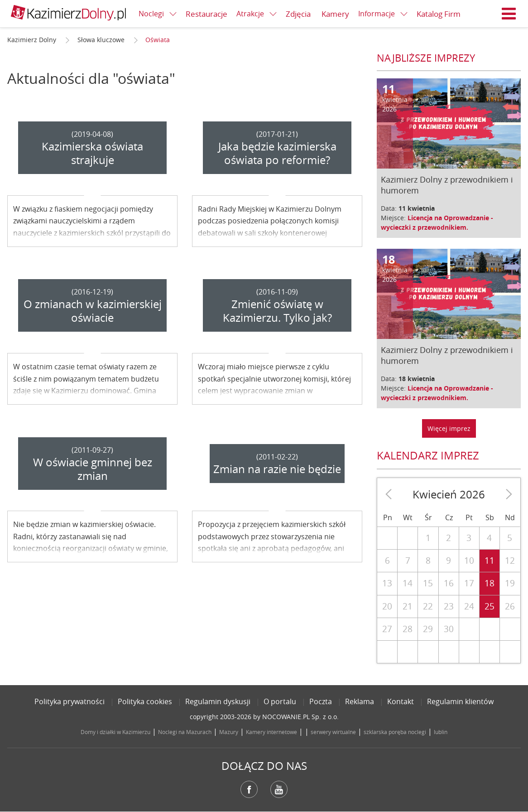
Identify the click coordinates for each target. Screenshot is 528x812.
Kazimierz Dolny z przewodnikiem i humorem (447, 185)
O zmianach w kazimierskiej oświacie (93, 311)
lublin (441, 732)
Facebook (249, 789)
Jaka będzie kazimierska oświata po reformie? (277, 153)
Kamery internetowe (271, 732)
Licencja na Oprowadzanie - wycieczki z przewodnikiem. (437, 222)
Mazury (229, 732)
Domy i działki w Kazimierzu (115, 732)
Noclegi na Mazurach (185, 732)
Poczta (321, 701)
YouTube (279, 789)
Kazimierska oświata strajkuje (92, 153)
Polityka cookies (145, 701)
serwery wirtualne (333, 732)
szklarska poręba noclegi (395, 732)
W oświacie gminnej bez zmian (93, 469)
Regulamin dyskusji (218, 701)
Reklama (360, 701)
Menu (509, 14)
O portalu (280, 701)
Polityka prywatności (70, 701)
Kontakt (401, 701)
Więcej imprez (449, 428)
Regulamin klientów (460, 701)
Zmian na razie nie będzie (277, 469)
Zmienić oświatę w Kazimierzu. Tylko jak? (277, 311)
